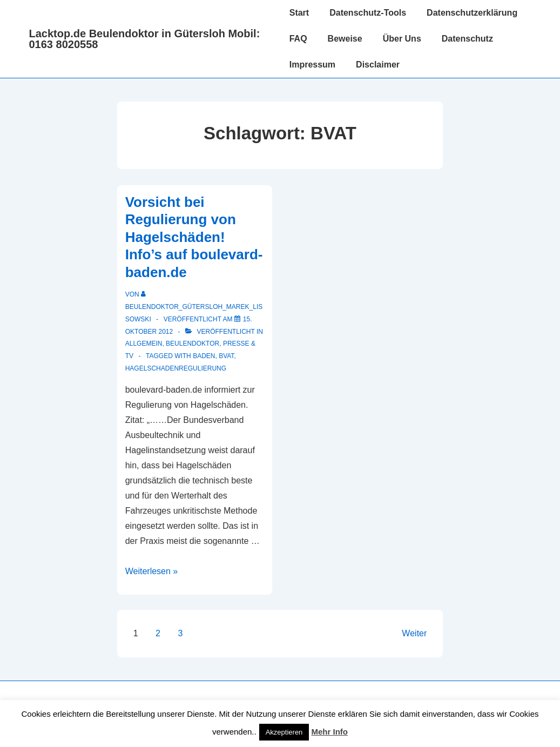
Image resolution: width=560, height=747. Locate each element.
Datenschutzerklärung (472, 13)
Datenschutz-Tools (368, 13)
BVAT (226, 356)
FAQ (298, 39)
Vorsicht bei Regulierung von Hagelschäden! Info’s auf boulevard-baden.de (194, 237)
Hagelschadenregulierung (176, 368)
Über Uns (402, 39)
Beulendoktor (193, 344)
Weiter (414, 633)
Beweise (345, 39)
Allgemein (144, 344)
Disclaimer (378, 65)
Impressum (312, 65)
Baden (204, 356)
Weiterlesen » (152, 571)
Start (299, 13)
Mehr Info (330, 732)
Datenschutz (467, 39)
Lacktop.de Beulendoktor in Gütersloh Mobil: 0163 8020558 (145, 39)
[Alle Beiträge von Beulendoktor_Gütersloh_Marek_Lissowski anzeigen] (194, 307)
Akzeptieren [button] (284, 732)
